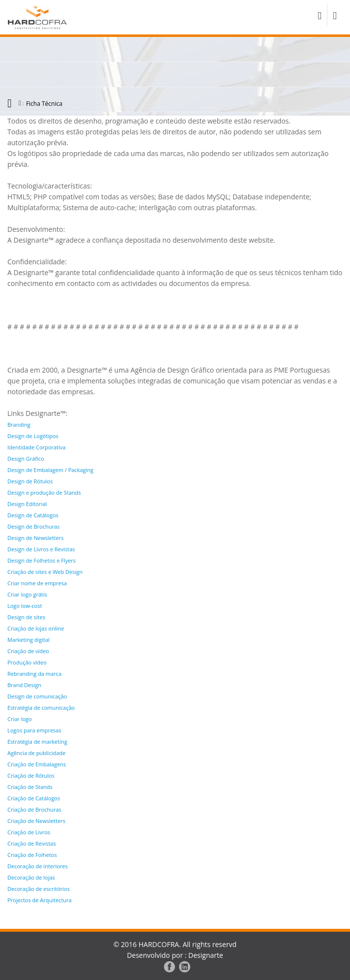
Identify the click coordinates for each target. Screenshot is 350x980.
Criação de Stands (30, 787)
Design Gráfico (26, 458)
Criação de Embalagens (37, 764)
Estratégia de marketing (37, 742)
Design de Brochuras (33, 526)
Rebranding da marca (34, 674)
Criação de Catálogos (34, 798)
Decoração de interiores (38, 866)
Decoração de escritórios (39, 889)
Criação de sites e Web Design (45, 572)
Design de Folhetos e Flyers (42, 560)
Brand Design (24, 685)
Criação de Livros (29, 832)
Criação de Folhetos (32, 855)
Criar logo (20, 719)
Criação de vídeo (28, 651)
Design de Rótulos (30, 481)
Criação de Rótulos (31, 775)
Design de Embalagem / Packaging (50, 470)
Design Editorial (27, 504)
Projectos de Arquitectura (40, 900)
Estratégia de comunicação (41, 708)
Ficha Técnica (44, 104)
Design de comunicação (37, 696)
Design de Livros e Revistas (41, 549)
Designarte (206, 955)
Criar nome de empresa (37, 583)
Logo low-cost (25, 606)
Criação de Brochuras (34, 809)
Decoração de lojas (31, 877)
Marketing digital (29, 640)
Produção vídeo (27, 662)
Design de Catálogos (33, 515)
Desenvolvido (148, 955)
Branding (19, 425)
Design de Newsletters (35, 538)
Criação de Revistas (32, 843)
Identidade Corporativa (36, 447)
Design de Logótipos (33, 436)
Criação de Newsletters (36, 821)
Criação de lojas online (36, 628)
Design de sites (26, 617)
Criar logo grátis (27, 594)
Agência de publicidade (36, 753)
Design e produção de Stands (44, 492)
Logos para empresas (34, 730)
